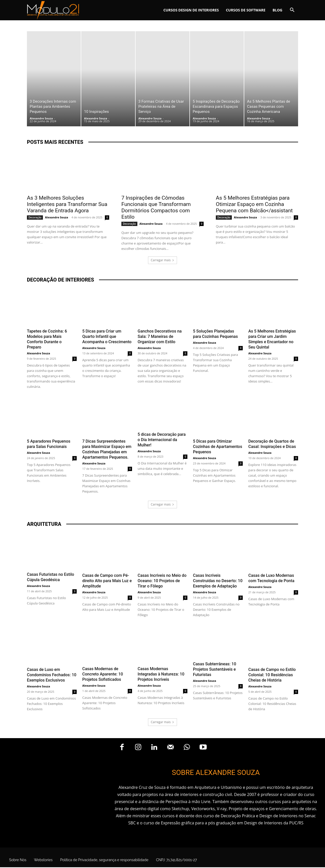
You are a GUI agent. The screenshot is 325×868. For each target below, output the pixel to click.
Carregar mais (163, 260)
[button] (292, 11)
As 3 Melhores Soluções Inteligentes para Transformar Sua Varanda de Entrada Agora (67, 204)
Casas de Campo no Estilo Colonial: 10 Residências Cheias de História (272, 675)
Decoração (35, 217)
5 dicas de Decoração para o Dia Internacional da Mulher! (162, 440)
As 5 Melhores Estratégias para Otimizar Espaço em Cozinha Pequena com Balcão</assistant (254, 204)
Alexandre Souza (41, 118)
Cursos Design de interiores (191, 10)
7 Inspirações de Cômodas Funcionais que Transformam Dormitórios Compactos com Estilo (156, 207)
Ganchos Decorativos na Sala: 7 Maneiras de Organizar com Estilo (160, 336)
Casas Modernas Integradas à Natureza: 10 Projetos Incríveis (161, 674)
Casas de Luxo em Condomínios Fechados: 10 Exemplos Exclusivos (52, 675)
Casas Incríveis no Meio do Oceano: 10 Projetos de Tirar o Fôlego (162, 581)
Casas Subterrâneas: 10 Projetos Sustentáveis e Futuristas (215, 669)
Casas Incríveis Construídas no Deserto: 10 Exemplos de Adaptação (218, 581)
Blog (277, 10)
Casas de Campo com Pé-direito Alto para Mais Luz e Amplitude (107, 581)
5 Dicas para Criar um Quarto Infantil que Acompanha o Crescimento (107, 336)
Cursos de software (246, 10)
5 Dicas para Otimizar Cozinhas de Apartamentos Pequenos (218, 447)
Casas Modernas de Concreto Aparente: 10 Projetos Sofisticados (103, 674)
